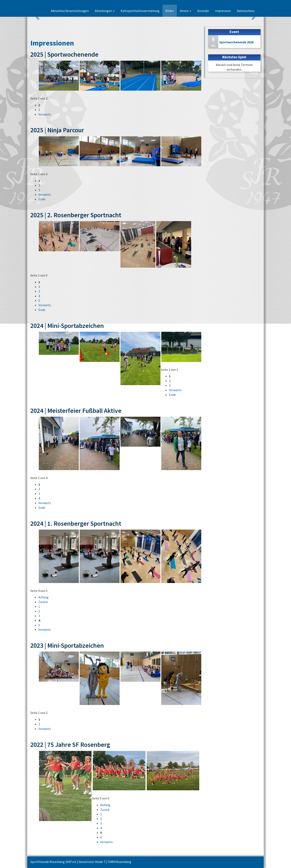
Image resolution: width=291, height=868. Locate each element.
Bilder (170, 11)
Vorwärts (45, 114)
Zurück (43, 602)
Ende (42, 199)
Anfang (43, 597)
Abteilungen (105, 11)
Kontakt (203, 11)
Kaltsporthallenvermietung (140, 11)
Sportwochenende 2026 (236, 42)
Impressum (223, 11)
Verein (186, 11)
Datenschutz (246, 11)
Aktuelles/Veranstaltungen (70, 11)
